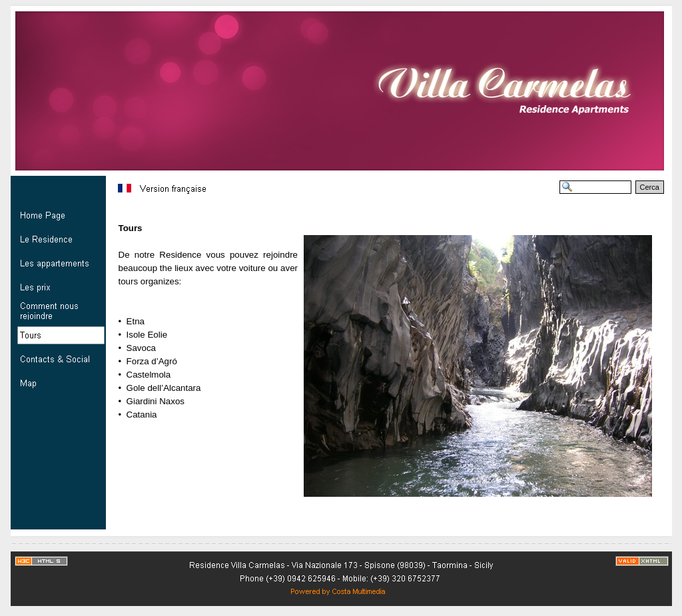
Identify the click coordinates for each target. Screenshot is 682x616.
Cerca (650, 187)
